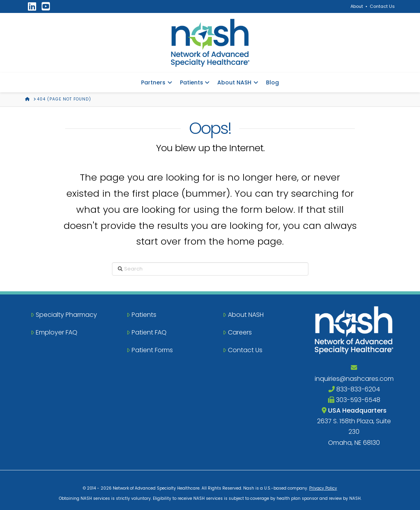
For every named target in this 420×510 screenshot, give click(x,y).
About (357, 6)
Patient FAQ (147, 332)
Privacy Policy (323, 488)
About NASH (243, 315)
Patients (141, 315)
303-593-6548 (354, 400)
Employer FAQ (54, 332)
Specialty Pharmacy (64, 315)
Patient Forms (150, 350)
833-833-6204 (354, 389)
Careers (237, 332)
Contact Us (382, 6)
